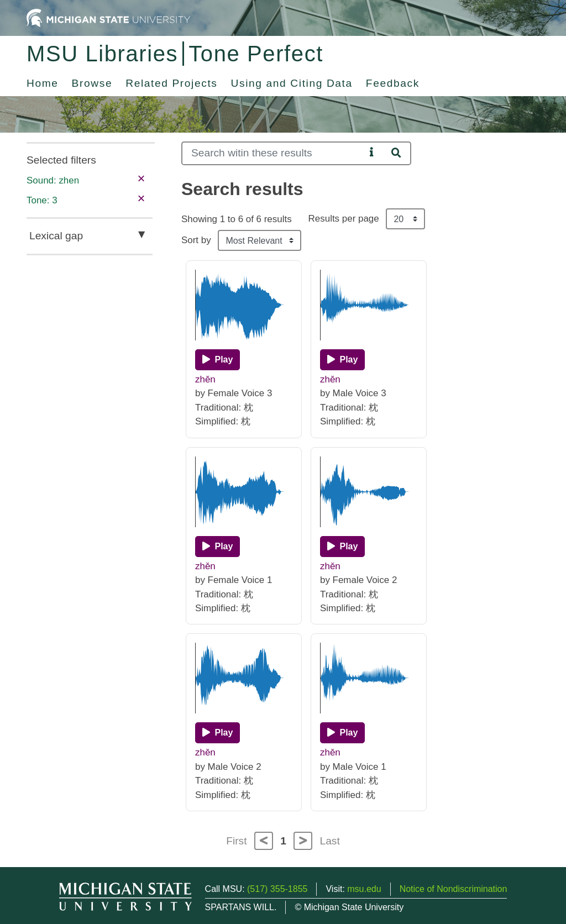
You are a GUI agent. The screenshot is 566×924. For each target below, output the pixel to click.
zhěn (205, 379)
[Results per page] (405, 219)
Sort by (196, 240)
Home (43, 83)
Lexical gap (56, 236)
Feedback (393, 83)
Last (330, 841)
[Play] (218, 360)
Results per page (344, 219)
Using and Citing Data (292, 83)
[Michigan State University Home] (108, 17)
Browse (92, 83)
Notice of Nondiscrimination (454, 889)
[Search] (273, 153)
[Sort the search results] (260, 240)
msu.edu (364, 889)
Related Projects (171, 83)
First (236, 841)
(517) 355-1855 (277, 889)
